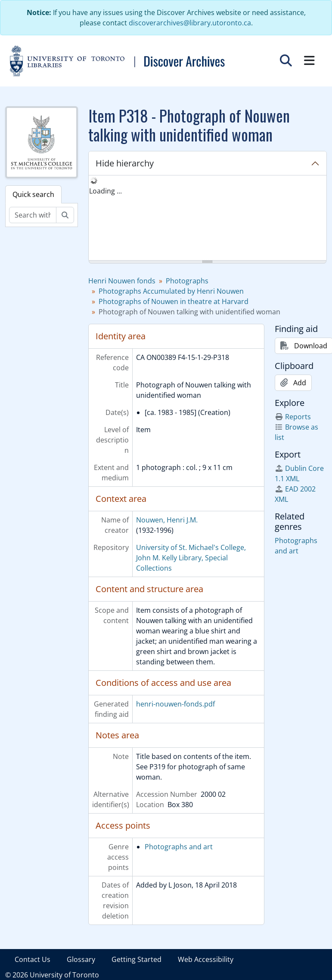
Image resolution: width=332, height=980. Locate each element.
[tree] (208, 218)
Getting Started (137, 959)
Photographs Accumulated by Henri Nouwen (171, 291)
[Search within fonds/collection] (33, 215)
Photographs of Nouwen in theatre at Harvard (174, 301)
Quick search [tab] (33, 194)
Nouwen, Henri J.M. (167, 520)
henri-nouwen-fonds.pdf (175, 704)
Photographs (187, 281)
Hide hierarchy (125, 163)
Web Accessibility (206, 959)
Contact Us (33, 959)
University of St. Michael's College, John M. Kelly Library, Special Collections (191, 558)
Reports (293, 417)
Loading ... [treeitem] (105, 191)
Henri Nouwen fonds (122, 281)
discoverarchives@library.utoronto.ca (190, 23)
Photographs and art (179, 847)
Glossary (81, 959)
